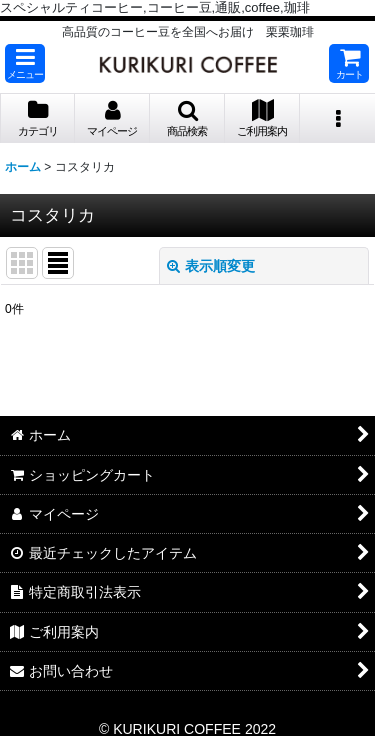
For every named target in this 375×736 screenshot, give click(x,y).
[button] (25, 63)
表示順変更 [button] (211, 266)
